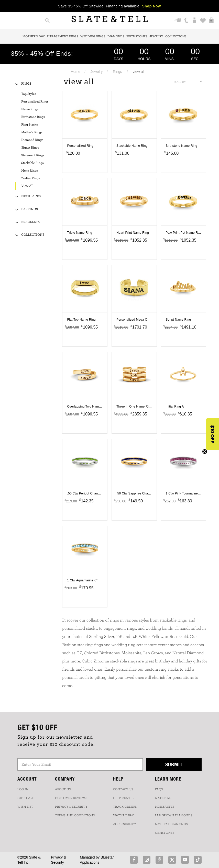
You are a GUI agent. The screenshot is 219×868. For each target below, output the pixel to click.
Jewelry (156, 36)
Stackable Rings (32, 163)
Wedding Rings (93, 36)
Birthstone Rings (33, 117)
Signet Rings (30, 148)
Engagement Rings (63, 36)
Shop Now (152, 6)
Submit (174, 764)
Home (76, 72)
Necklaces (31, 196)
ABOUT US (63, 789)
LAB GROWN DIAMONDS (174, 815)
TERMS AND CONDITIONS (75, 815)
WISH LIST (25, 807)
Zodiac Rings (31, 178)
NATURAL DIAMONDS (171, 824)
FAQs (159, 789)
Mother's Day (34, 36)
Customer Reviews (71, 798)
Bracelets (30, 222)
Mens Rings (30, 171)
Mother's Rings (32, 132)
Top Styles (29, 94)
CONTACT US (123, 789)
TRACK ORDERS (125, 807)
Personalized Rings (35, 102)
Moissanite (165, 807)
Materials (164, 798)
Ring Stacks (30, 125)
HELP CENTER (124, 798)
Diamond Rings (32, 140)
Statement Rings (33, 155)
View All (27, 186)
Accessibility (125, 824)
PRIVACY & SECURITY (71, 807)
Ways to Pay (124, 815)
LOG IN (23, 789)
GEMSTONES (165, 833)
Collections (176, 36)
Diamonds (116, 36)
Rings (117, 72)
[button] (213, 434)
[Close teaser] (205, 452)
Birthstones (137, 36)
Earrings (30, 209)
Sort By (188, 81)
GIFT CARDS (27, 798)
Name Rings (30, 109)
